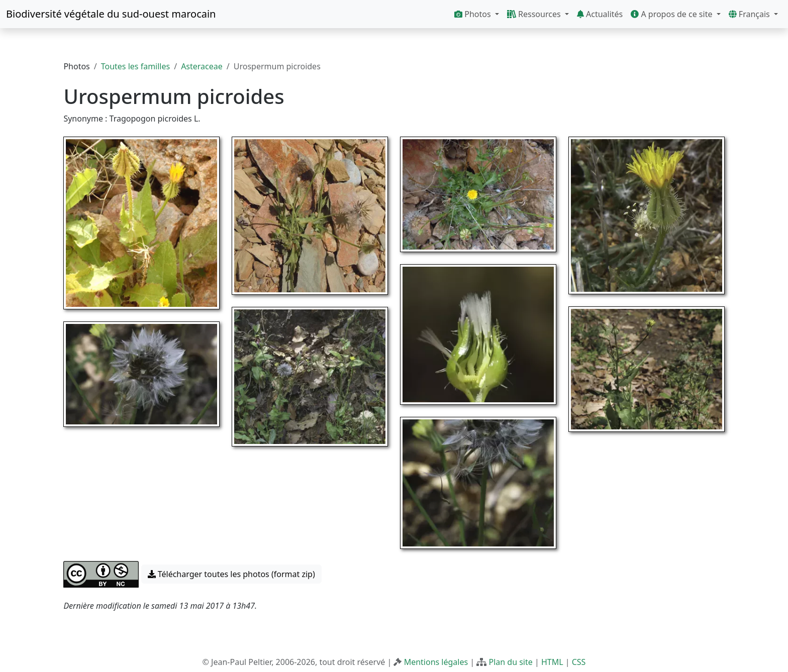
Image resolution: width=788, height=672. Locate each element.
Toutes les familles (135, 66)
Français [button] (750, 14)
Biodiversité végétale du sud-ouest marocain (111, 14)
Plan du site (510, 662)
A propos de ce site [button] (672, 14)
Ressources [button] (535, 14)
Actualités (600, 14)
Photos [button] (474, 14)
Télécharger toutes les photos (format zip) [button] (231, 574)
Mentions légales (436, 662)
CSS (579, 662)
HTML (552, 662)
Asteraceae (202, 66)
